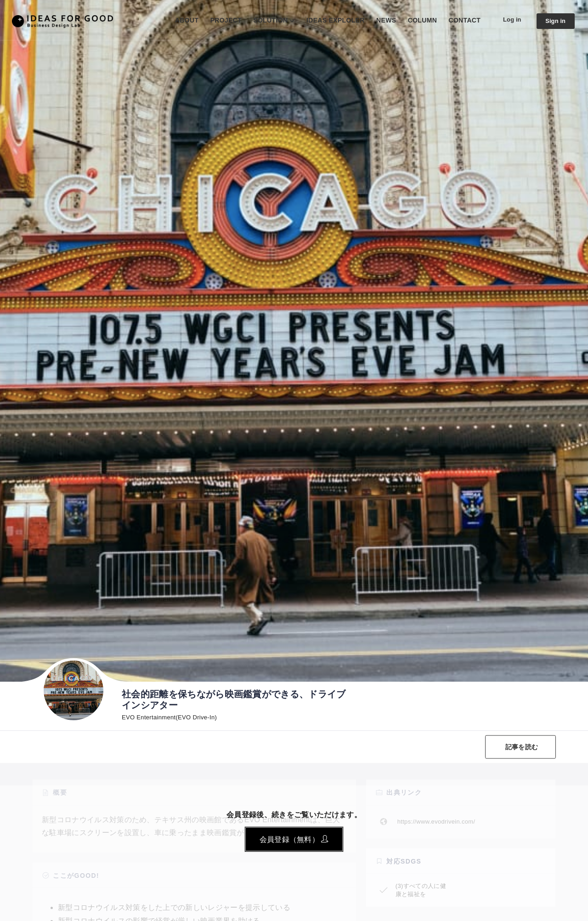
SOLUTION (267, 20)
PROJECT (222, 20)
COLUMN (418, 20)
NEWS (382, 20)
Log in (509, 20)
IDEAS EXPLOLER (331, 20)
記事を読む (520, 747)
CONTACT (461, 20)
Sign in (554, 21)
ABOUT (183, 20)
